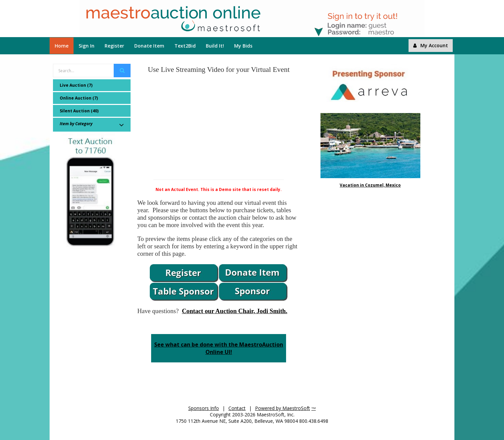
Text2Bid (185, 46)
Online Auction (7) (79, 98)
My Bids (243, 46)
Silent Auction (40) (79, 111)
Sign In (87, 46)
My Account (431, 45)
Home (62, 46)
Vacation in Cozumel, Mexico (370, 185)
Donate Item (149, 46)
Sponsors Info (204, 408)
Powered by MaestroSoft (283, 408)
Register (114, 46)
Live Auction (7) (76, 85)
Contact (237, 408)
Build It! (215, 46)
